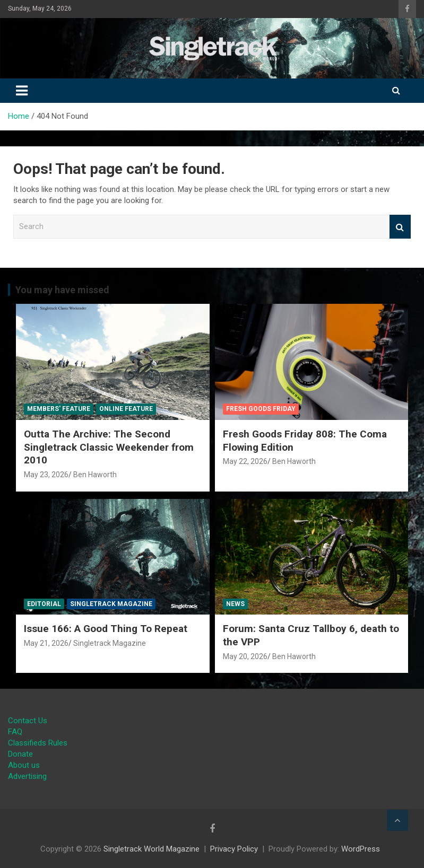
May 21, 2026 (46, 643)
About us (24, 765)
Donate (20, 754)
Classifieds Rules (38, 743)
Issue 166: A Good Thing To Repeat (106, 629)
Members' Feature (59, 409)
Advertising (27, 776)
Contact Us (28, 721)
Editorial (44, 604)
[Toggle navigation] (22, 91)
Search (400, 227)
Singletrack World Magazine (152, 849)
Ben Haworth (95, 475)
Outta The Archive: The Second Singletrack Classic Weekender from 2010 (109, 447)
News (235, 604)
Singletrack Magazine (111, 604)
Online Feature (126, 409)
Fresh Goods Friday (261, 409)
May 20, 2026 (245, 656)
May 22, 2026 (245, 461)
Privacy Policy (234, 849)
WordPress (361, 849)
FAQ (15, 732)
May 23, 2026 (46, 475)
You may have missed (62, 290)
